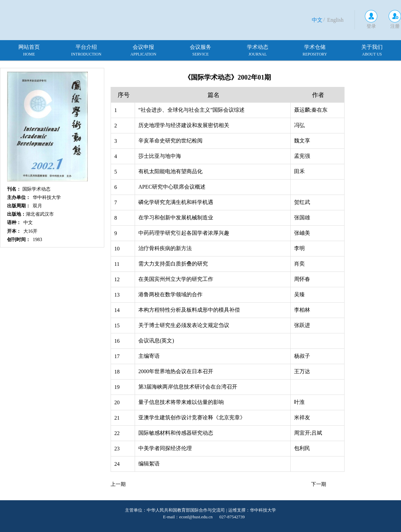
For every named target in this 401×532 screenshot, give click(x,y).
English (335, 20)
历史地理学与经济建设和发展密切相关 (184, 125)
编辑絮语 (149, 464)
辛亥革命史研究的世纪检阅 (170, 141)
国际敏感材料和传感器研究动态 (176, 433)
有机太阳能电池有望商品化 (170, 171)
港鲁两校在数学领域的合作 (170, 294)
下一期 (319, 484)
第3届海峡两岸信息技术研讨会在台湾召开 (188, 387)
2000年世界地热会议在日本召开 (176, 371)
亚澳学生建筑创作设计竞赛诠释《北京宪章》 (192, 417)
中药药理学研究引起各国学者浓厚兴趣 (184, 233)
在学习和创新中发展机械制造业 (176, 218)
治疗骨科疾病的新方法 (165, 248)
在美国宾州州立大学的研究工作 (176, 279)
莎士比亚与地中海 (160, 156)
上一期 (118, 484)
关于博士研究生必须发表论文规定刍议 (184, 325)
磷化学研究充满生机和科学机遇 (176, 202)
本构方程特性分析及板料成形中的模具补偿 (189, 310)
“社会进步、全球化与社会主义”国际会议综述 (191, 110)
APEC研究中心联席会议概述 (172, 187)
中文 (317, 20)
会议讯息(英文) (156, 341)
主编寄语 (149, 356)
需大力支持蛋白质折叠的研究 (173, 264)
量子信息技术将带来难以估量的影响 (181, 402)
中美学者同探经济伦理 (165, 448)
